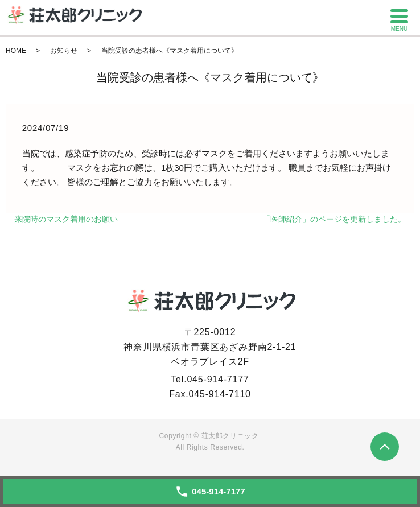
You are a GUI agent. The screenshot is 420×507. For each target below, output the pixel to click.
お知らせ (64, 51)
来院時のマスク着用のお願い (66, 219)
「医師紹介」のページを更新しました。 (334, 219)
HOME (16, 51)
